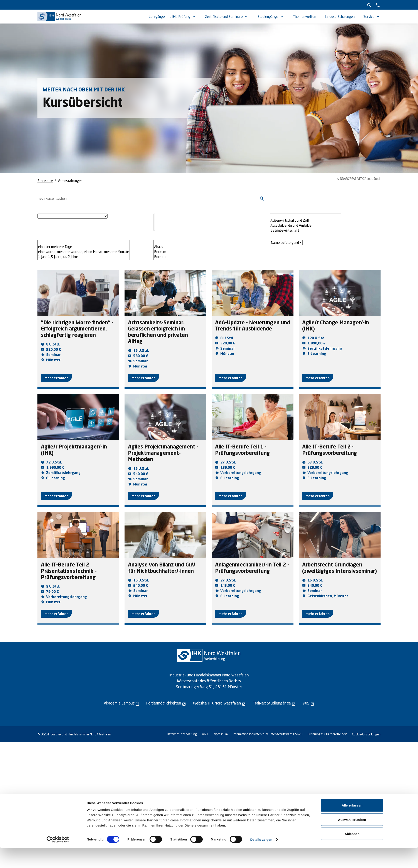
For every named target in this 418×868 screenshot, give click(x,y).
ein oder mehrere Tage (84, 247)
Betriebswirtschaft (305, 230)
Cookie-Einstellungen (366, 734)
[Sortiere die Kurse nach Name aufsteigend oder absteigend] (286, 242)
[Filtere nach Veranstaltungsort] (173, 250)
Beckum (173, 252)
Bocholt (173, 257)
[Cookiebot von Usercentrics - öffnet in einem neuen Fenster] (58, 860)
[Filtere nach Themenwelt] (305, 224)
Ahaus (173, 247)
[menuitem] (173, 17)
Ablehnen (352, 854)
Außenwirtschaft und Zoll (305, 220)
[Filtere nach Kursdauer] (84, 250)
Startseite (45, 181)
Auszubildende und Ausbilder (305, 225)
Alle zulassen (352, 825)
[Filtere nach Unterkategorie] (154, 222)
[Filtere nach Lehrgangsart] (72, 216)
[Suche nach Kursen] (148, 198)
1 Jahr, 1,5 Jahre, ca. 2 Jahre (84, 257)
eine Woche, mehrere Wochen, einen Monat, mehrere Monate (84, 252)
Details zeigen (261, 859)
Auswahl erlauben (352, 840)
